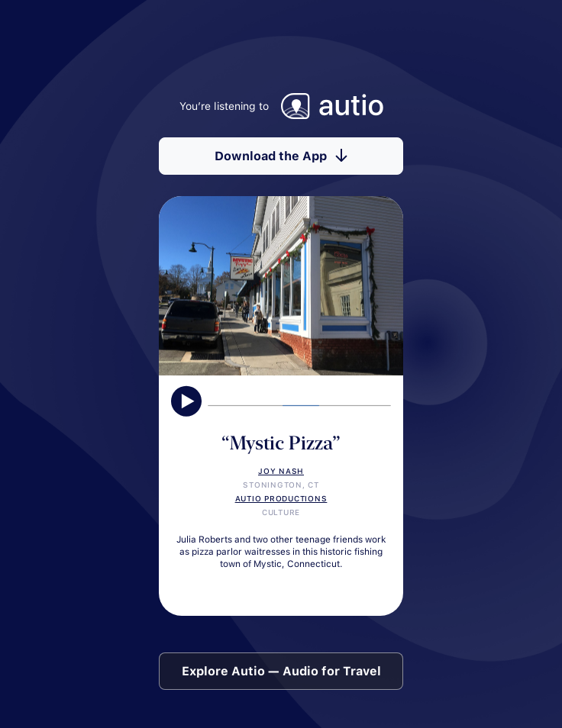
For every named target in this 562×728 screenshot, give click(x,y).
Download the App (281, 156)
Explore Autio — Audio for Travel (281, 671)
